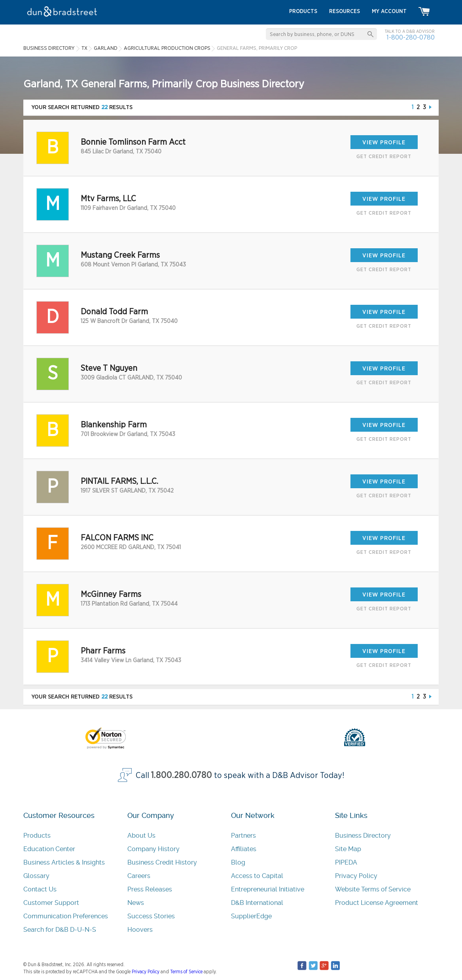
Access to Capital (257, 876)
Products (37, 836)
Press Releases (150, 889)
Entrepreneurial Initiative (268, 889)
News (136, 903)
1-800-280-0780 (411, 37)
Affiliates (244, 849)
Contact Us (40, 889)
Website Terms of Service (373, 889)
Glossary (36, 876)
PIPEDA (346, 862)
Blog (238, 862)
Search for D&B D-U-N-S (60, 930)
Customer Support (51, 903)
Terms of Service (186, 972)
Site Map (348, 849)
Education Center (49, 849)
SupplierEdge (251, 916)
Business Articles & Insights (64, 862)
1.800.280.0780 (182, 775)
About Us (141, 836)
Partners (243, 836)
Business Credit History (162, 862)
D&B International (257, 903)
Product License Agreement (377, 903)
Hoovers (140, 930)
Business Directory (363, 836)
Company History (153, 849)
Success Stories (151, 916)
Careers (139, 876)
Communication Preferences (66, 916)
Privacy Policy (356, 876)
